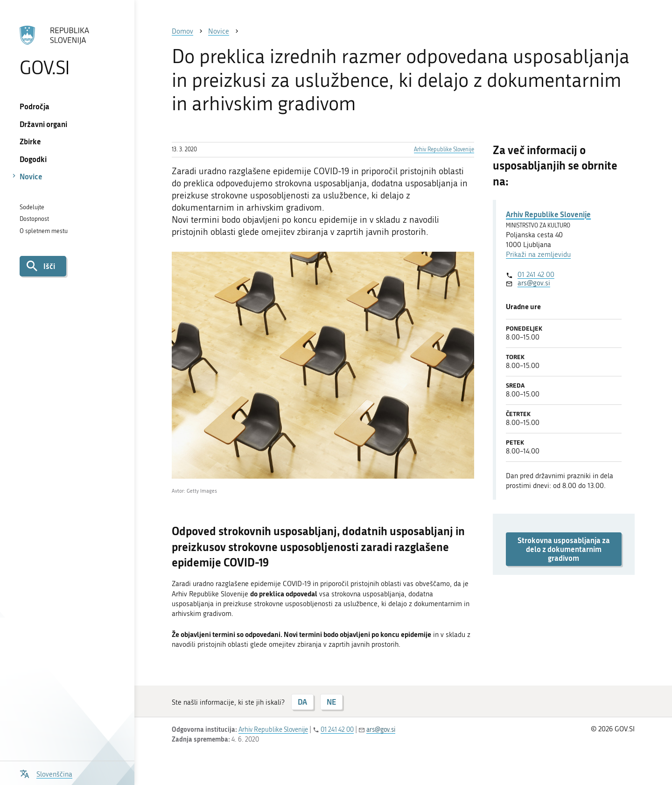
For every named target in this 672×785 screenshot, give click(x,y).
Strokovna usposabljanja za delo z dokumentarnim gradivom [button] (564, 549)
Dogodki (33, 159)
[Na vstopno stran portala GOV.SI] (67, 51)
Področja (35, 106)
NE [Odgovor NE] (331, 702)
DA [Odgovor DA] (302, 702)
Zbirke (30, 141)
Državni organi (43, 124)
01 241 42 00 (536, 275)
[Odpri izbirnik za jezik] (46, 773)
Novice (31, 176)
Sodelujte (32, 207)
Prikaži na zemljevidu (538, 255)
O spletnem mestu (44, 231)
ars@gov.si (534, 283)
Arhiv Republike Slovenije (444, 149)
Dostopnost (34, 219)
